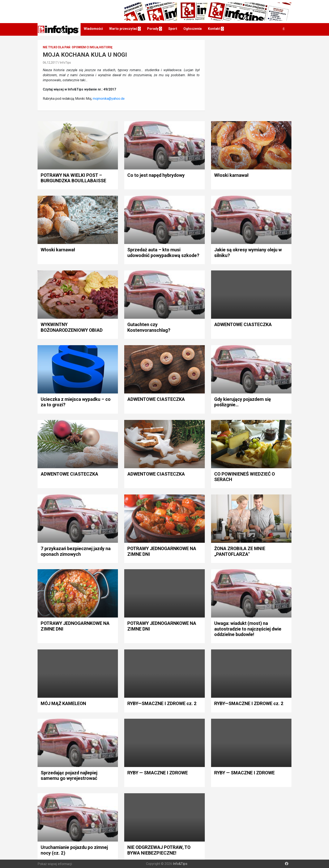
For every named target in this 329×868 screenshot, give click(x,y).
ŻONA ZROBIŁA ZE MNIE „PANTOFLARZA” (240, 551)
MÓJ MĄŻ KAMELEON (63, 703)
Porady (153, 29)
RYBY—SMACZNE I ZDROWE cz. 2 (162, 703)
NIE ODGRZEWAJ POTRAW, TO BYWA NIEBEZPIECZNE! (159, 850)
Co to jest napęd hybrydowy (156, 175)
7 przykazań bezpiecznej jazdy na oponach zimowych (76, 551)
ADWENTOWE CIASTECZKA (243, 325)
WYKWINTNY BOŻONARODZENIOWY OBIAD (72, 327)
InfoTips (65, 63)
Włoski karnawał (231, 175)
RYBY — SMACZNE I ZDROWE (158, 773)
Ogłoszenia (193, 29)
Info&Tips (180, 864)
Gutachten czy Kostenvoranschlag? (149, 327)
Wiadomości (93, 29)
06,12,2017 (50, 63)
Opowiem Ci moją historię (92, 47)
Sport (173, 29)
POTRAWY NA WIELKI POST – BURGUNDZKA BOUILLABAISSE (73, 178)
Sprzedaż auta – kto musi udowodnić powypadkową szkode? (163, 252)
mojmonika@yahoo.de (109, 99)
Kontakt (214, 29)
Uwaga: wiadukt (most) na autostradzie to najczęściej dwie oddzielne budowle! (248, 629)
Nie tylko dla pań (57, 47)
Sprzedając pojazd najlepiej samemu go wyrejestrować (69, 776)
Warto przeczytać (123, 29)
